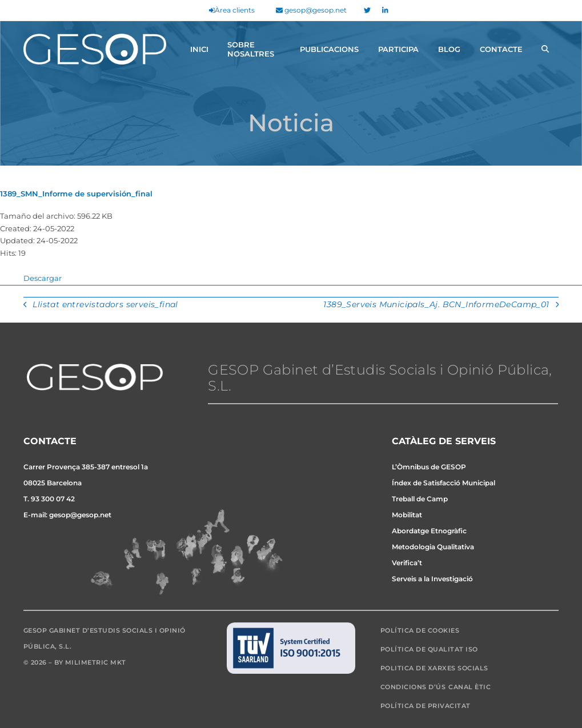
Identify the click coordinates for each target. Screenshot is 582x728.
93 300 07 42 (53, 499)
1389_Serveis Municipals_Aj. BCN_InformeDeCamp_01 (441, 305)
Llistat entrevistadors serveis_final (101, 305)
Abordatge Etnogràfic (429, 531)
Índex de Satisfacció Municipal (443, 483)
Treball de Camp (420, 499)
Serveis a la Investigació (432, 579)
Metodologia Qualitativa (433, 547)
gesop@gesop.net (311, 10)
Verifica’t (407, 563)
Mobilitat (407, 515)
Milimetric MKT (96, 662)
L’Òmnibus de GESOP (429, 467)
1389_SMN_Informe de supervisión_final (76, 194)
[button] (545, 49)
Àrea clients (232, 10)
